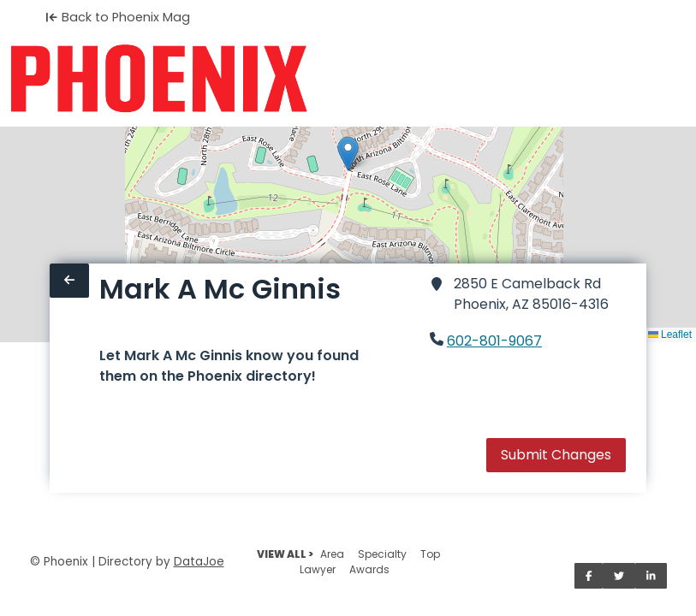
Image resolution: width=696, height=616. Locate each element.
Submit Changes (556, 455)
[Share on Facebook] (589, 576)
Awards (369, 569)
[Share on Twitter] (619, 576)
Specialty (382, 554)
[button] (348, 154)
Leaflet (670, 335)
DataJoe (199, 562)
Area (332, 554)
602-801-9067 (494, 341)
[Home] (159, 79)
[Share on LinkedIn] (651, 576)
